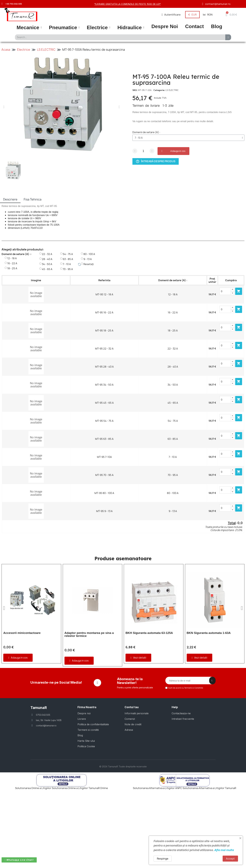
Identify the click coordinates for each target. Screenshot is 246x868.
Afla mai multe (224, 850)
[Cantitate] (143, 151)
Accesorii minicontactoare (22, 633)
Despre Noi (165, 26)
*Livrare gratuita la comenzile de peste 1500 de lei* (128, 4)
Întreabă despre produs (156, 161)
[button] (231, 15)
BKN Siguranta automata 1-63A (209, 633)
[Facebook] (97, 752)
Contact (194, 26)
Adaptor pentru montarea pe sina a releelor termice (89, 634)
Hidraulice (131, 28)
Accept (230, 859)
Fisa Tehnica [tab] (33, 199)
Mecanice (29, 28)
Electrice (98, 28)
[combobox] (119, 37)
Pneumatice (64, 28)
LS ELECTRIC (46, 50)
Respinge (163, 859)
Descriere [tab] (10, 199)
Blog (217, 26)
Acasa (6, 50)
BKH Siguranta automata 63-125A (149, 633)
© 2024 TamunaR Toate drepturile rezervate (123, 835)
